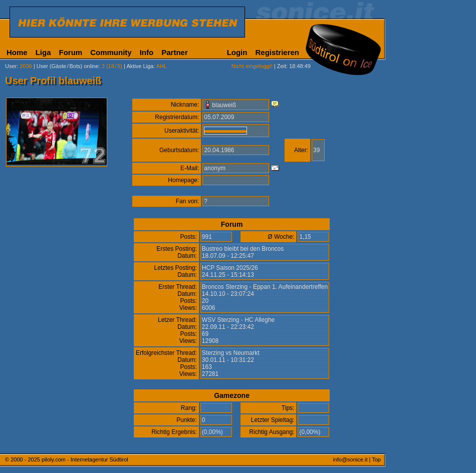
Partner (175, 52)
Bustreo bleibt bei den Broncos (243, 249)
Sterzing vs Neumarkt (231, 353)
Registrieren (277, 52)
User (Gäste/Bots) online (68, 66)
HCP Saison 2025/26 (230, 268)
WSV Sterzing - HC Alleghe (238, 320)
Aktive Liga (140, 66)
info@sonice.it (350, 459)
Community (111, 52)
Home (17, 52)
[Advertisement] (433, 249)
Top (376, 459)
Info (147, 52)
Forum (71, 52)
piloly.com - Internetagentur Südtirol (85, 459)
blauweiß (224, 105)
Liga (43, 52)
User (11, 66)
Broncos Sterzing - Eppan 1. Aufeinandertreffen (265, 287)
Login (237, 52)
